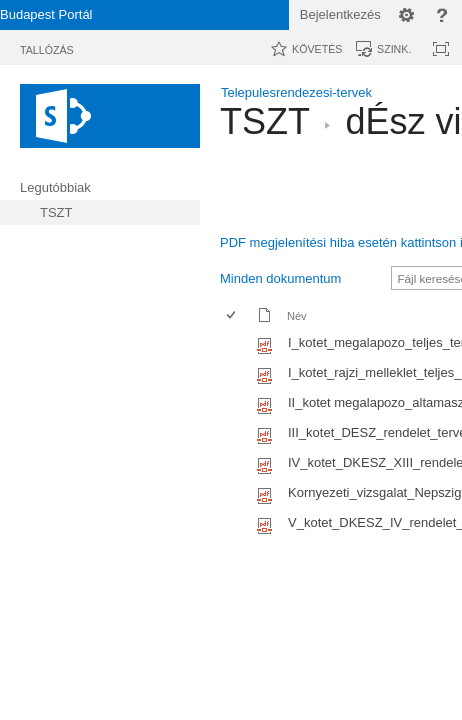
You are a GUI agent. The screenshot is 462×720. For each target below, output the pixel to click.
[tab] (47, 46)
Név (297, 316)
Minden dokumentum (280, 278)
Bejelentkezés (340, 14)
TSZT (264, 121)
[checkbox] (231, 345)
